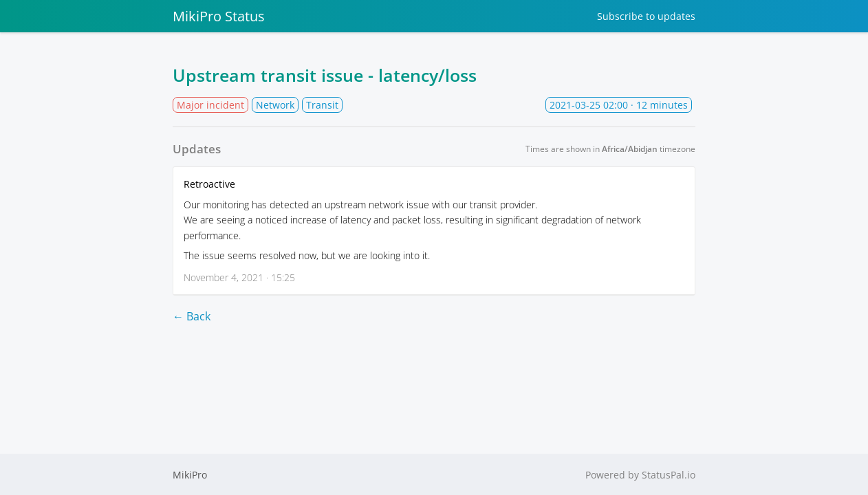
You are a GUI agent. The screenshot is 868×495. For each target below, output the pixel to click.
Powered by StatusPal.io (640, 475)
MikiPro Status (219, 16)
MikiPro (190, 475)
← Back (192, 316)
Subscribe (646, 16)
